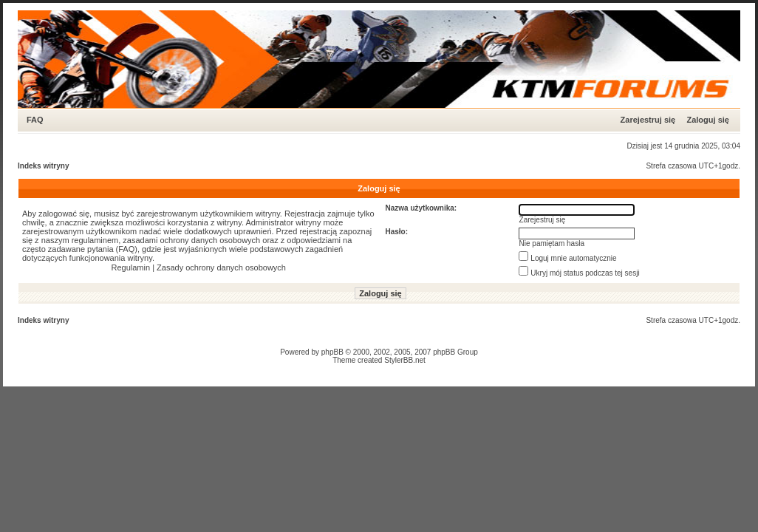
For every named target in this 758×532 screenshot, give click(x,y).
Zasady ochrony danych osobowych (221, 267)
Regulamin (131, 267)
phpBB (332, 352)
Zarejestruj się (648, 120)
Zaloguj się (707, 120)
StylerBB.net (405, 360)
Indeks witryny (43, 166)
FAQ (35, 120)
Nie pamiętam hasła (552, 243)
